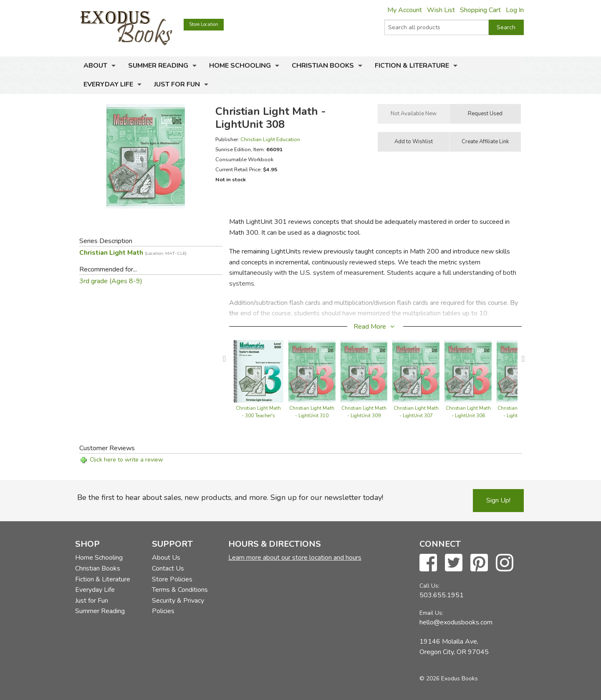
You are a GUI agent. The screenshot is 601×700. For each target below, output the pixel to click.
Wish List (441, 10)
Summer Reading (158, 66)
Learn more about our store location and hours (295, 558)
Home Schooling (240, 66)
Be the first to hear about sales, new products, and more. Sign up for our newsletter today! (230, 497)
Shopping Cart (480, 10)
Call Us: (429, 586)
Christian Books (323, 66)
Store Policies (172, 579)
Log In (515, 10)
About (95, 66)
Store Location (204, 24)
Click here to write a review (126, 460)
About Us (166, 558)
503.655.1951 (442, 595)
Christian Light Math (133, 253)
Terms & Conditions (180, 590)
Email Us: (431, 613)
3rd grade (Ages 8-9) (111, 281)
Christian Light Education (270, 139)
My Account (405, 10)
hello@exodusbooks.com (456, 622)
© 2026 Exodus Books (449, 678)
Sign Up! (498, 500)
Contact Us (168, 568)
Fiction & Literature (412, 66)
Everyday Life (108, 84)
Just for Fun (177, 84)
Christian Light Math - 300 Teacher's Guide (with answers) (258, 416)
